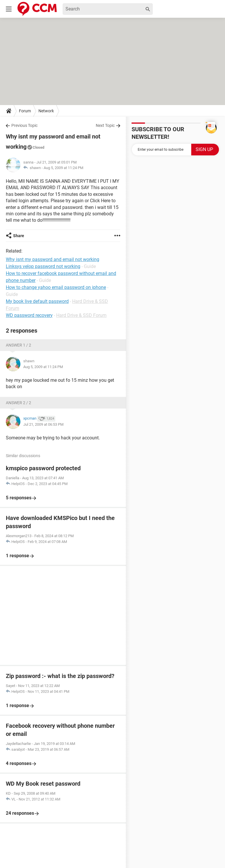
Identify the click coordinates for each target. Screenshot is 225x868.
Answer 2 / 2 (18, 403)
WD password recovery (29, 315)
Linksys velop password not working (43, 266)
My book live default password (37, 301)
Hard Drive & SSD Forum (81, 315)
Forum (25, 111)
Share (19, 236)
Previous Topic (24, 125)
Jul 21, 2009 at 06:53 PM (43, 424)
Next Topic (105, 125)
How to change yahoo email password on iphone (56, 287)
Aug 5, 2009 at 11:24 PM (63, 168)
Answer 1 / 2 (18, 345)
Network (46, 111)
